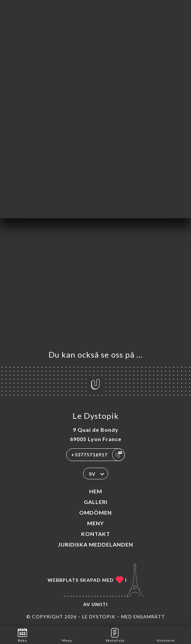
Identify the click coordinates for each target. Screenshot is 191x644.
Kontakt (96, 534)
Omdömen (95, 512)
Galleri (96, 502)
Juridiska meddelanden (95, 544)
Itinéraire (166, 635)
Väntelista (115, 635)
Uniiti (100, 604)
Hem (96, 491)
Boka (22, 635)
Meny (95, 523)
